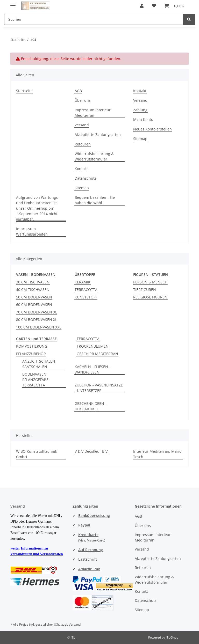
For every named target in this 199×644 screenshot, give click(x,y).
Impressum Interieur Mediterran (93, 113)
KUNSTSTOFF (86, 297)
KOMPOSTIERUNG (32, 346)
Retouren (83, 144)
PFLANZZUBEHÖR (31, 354)
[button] (142, 6)
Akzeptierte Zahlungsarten (98, 134)
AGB (78, 91)
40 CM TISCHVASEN (33, 290)
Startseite (24, 91)
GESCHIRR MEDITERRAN (97, 354)
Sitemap (82, 188)
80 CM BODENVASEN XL (37, 320)
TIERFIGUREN (145, 290)
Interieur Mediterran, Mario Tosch (157, 454)
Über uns (83, 100)
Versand (82, 125)
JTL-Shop (172, 637)
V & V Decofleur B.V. (92, 451)
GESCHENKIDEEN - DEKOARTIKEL (91, 406)
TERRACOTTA (86, 290)
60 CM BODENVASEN (34, 305)
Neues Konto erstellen (152, 129)
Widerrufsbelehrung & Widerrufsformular (94, 156)
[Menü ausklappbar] (13, 3)
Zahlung (140, 110)
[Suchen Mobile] (94, 19)
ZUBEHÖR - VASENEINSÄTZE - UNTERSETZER (99, 388)
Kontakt (81, 169)
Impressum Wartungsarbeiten (32, 231)
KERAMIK (83, 282)
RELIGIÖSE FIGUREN (150, 297)
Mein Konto (143, 119)
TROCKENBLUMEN (93, 346)
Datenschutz (86, 178)
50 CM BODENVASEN (34, 297)
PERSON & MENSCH (150, 282)
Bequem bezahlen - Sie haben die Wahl (95, 200)
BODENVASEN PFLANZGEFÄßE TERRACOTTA (35, 380)
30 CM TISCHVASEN (33, 282)
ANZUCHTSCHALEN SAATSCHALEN (39, 364)
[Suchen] (189, 19)
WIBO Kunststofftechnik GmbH (37, 454)
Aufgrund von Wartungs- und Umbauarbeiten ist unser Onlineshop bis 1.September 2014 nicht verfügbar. (38, 208)
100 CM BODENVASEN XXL (39, 327)
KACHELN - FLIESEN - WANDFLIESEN (93, 369)
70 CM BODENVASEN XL (37, 312)
